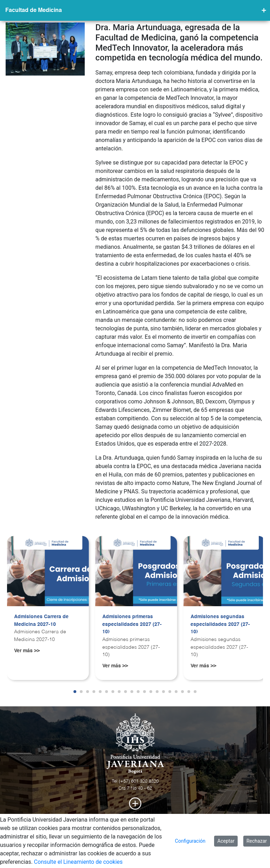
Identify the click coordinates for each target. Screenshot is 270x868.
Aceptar (226, 841)
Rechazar (257, 841)
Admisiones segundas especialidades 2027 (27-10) (220, 624)
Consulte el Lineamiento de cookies (78, 862)
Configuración (190, 841)
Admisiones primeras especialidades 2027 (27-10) (132, 624)
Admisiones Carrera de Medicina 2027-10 (41, 621)
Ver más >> (27, 651)
